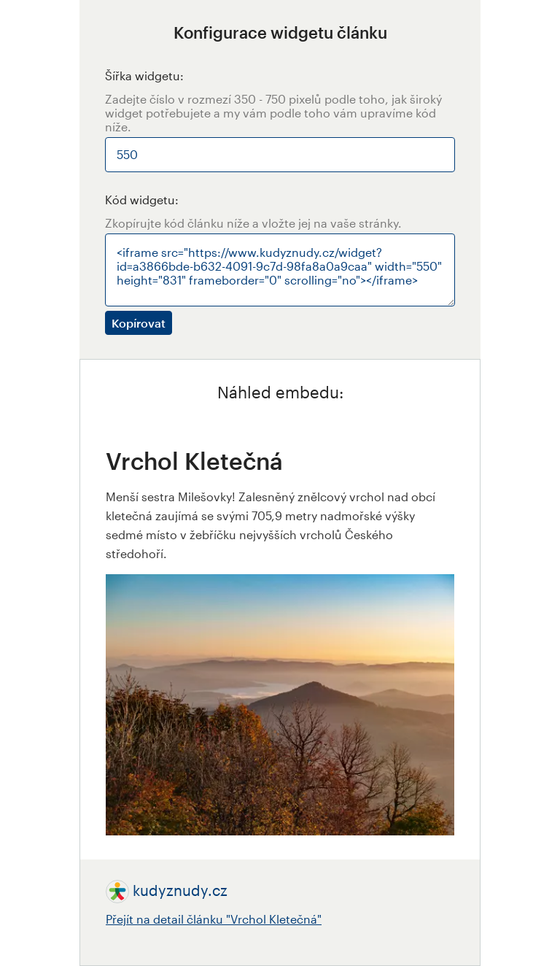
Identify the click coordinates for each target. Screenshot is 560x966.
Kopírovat (139, 323)
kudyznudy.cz (180, 890)
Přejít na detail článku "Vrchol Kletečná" (214, 919)
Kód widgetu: (142, 200)
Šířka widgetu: (144, 76)
